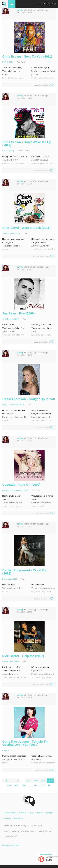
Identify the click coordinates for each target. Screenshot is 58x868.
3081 (16, 785)
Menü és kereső (12, 4)
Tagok (40, 813)
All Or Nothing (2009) (11, 319)
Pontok (22, 813)
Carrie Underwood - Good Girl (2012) (25, 572)
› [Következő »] (51, 785)
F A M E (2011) (8, 62)
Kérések (8, 818)
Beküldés (18, 818)
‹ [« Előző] (8, 781)
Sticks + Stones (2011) (11, 233)
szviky (20, 10)
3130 (36, 785)
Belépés (39, 4)
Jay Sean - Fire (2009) (18, 313)
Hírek (31, 813)
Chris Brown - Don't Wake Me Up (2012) (27, 144)
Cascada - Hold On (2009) (21, 485)
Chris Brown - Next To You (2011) (27, 56)
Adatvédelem (45, 831)
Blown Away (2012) (10, 579)
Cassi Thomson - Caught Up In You (29, 399)
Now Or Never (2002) (11, 662)
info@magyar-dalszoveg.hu (23, 831)
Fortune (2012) (8, 151)
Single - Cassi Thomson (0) (13, 405)
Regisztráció (50, 4)
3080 (9, 785)
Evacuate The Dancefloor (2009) (15, 490)
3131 (43, 785)
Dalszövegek (10, 813)
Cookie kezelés (11, 837)
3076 (28, 781)
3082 (24, 785)
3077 (36, 781)
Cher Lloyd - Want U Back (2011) (26, 228)
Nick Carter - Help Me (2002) (23, 656)
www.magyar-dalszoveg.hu (16, 825)
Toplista (49, 813)
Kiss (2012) (7, 750)
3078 (43, 781)
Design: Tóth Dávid (11, 845)
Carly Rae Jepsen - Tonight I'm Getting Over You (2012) (25, 743)
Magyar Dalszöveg (4, 4)
